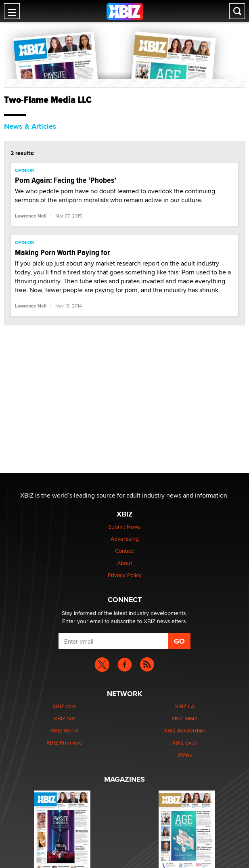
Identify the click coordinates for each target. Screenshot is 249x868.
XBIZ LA (185, 706)
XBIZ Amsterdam (185, 730)
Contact (124, 551)
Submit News (124, 527)
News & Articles (30, 126)
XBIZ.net (64, 718)
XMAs (185, 755)
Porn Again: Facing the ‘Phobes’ (66, 180)
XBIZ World (64, 730)
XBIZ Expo (185, 743)
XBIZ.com (64, 706)
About (124, 563)
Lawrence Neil (31, 216)
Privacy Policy (125, 575)
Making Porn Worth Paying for (62, 252)
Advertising (125, 539)
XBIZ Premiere (64, 743)
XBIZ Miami (185, 718)
